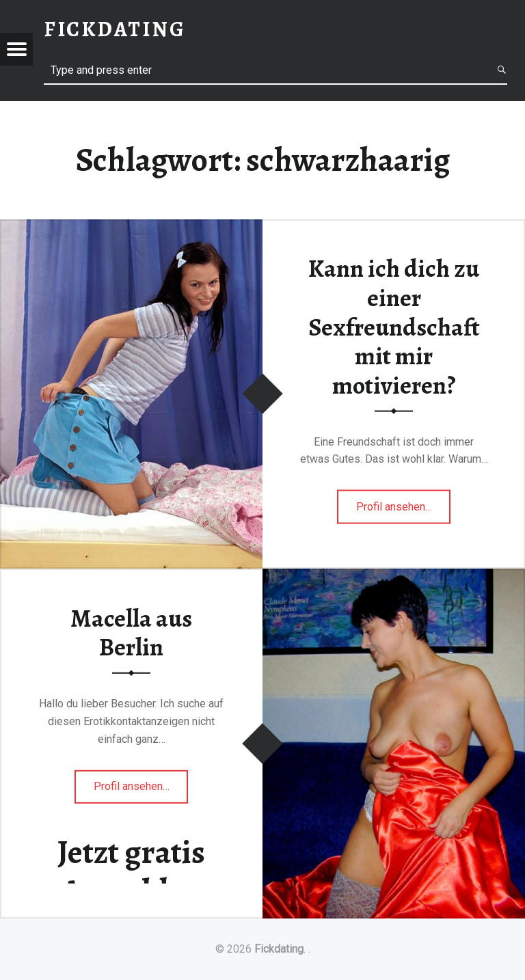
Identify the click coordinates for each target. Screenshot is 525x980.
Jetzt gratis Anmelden (131, 872)
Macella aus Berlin (131, 632)
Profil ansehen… (404, 511)
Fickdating (279, 949)
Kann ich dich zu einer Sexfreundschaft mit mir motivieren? (394, 327)
